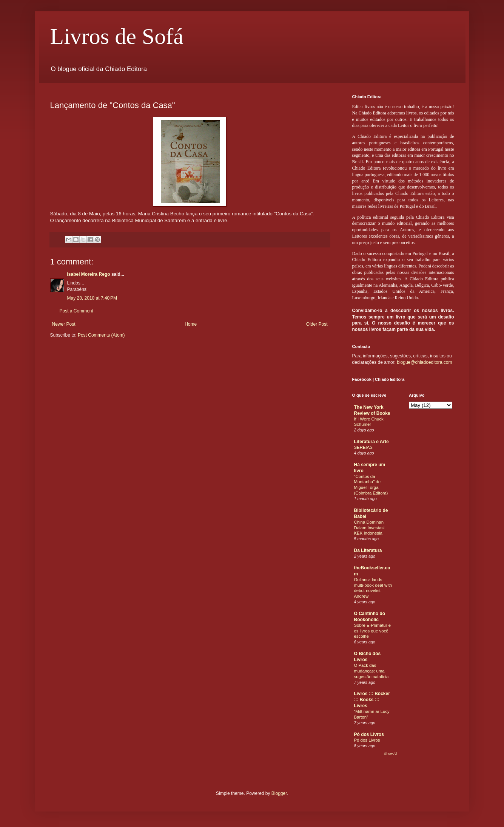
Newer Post (64, 324)
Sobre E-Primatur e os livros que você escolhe (373, 631)
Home (191, 324)
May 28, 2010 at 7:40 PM (92, 298)
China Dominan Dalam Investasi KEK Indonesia (369, 528)
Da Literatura (368, 550)
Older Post (317, 324)
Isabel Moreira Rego (89, 274)
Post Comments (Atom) (101, 335)
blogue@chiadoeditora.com (424, 362)
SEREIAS (363, 447)
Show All (391, 754)
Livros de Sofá (117, 36)
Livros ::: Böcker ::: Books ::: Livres (372, 700)
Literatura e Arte (371, 442)
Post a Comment (76, 311)
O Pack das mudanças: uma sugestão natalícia (371, 671)
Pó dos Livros (369, 734)
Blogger (279, 793)
